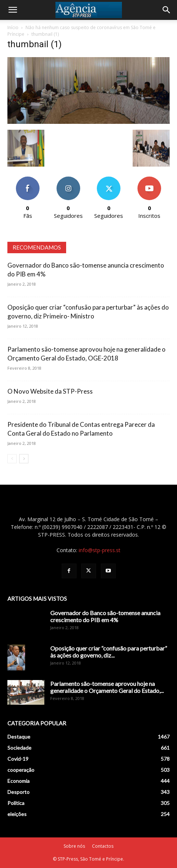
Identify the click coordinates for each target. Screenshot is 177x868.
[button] (13, 10)
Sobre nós (74, 846)
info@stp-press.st (100, 550)
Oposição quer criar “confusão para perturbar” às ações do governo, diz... (109, 652)
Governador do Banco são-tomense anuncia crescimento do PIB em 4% (105, 616)
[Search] (167, 10)
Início (13, 27)
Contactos (103, 846)
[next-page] (24, 459)
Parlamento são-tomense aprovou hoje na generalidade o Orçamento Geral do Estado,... (107, 687)
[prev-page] (12, 459)
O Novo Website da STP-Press (50, 391)
